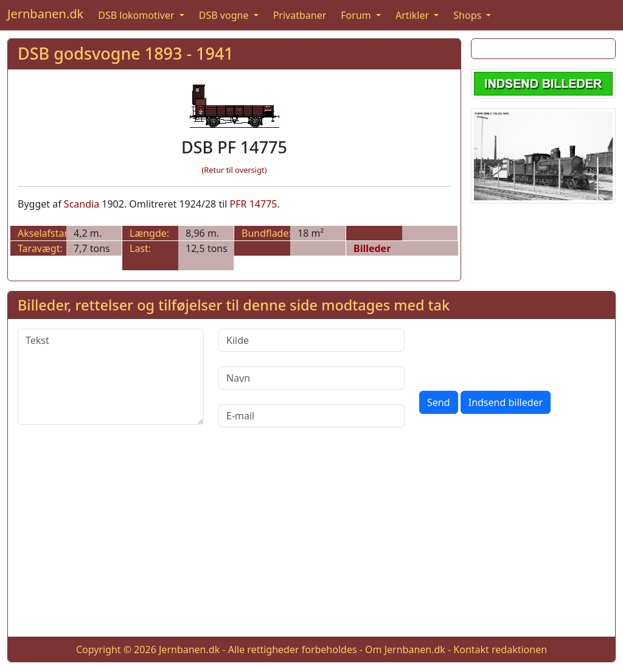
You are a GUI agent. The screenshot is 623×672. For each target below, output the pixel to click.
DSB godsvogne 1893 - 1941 (126, 53)
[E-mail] (311, 416)
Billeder (372, 248)
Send (439, 402)
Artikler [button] (413, 15)
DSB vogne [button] (225, 15)
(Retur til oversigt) (235, 170)
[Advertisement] (311, 542)
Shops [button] (468, 15)
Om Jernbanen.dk (405, 649)
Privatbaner (300, 15)
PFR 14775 (254, 204)
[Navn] (311, 378)
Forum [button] (357, 15)
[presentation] (512, 352)
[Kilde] (311, 340)
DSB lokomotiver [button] (137, 15)
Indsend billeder (506, 402)
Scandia (82, 204)
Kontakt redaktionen (500, 649)
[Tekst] (111, 377)
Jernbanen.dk (45, 14)
